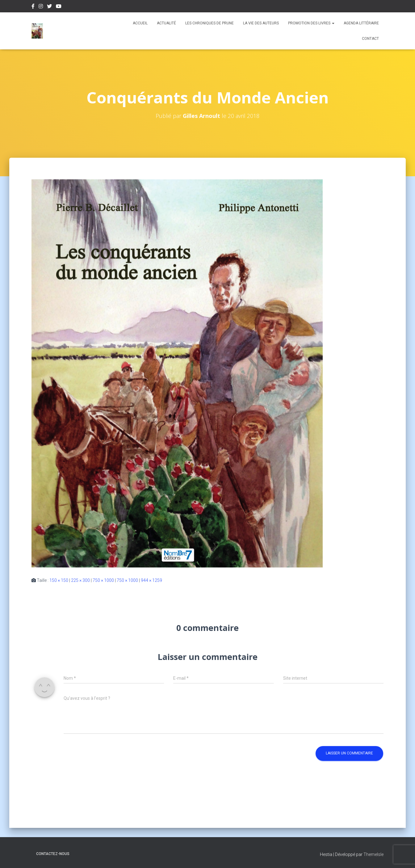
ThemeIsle (373, 854)
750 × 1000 (103, 580)
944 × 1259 (151, 580)
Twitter (49, 7)
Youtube (59, 7)
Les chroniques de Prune (210, 23)
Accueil (140, 23)
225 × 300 (80, 580)
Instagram (41, 7)
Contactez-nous (53, 854)
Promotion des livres (311, 23)
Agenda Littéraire (361, 23)
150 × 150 (59, 580)
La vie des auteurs (261, 23)
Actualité (166, 23)
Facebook (33, 7)
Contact (370, 39)
